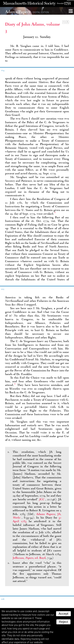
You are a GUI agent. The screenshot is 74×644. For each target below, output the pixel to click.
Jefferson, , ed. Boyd (29, 556)
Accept (63, 612)
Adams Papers (46, 512)
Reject (63, 620)
